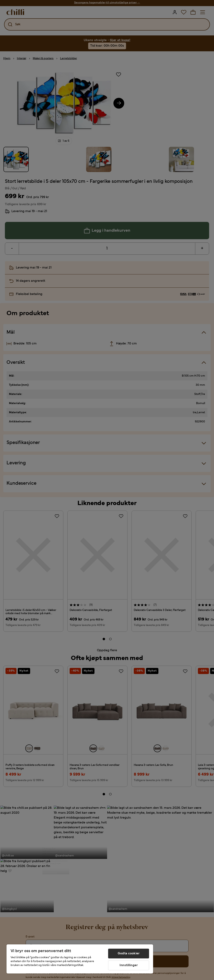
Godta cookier (129, 954)
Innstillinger (129, 965)
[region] (80, 959)
